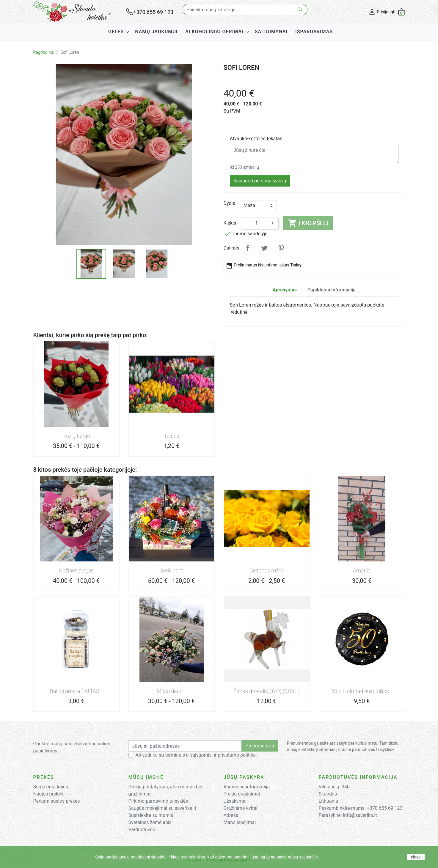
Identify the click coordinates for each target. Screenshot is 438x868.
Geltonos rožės (267, 570)
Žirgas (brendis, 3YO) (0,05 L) (267, 691)
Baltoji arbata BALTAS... (76, 691)
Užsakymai (235, 801)
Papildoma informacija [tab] (332, 290)
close (416, 857)
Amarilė (362, 570)
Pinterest (281, 248)
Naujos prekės (48, 794)
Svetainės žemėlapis (150, 822)
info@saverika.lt (360, 815)
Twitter (264, 248)
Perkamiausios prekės (57, 801)
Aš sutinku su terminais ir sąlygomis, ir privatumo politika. (196, 755)
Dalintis (248, 248)
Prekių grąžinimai (242, 794)
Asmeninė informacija (247, 787)
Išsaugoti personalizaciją (260, 181)
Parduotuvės (142, 830)
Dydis (229, 203)
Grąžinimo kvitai (241, 808)
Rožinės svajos (76, 570)
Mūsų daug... (171, 691)
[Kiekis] (259, 223)
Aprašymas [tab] (285, 290)
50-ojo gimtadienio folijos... (362, 691)
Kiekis (230, 223)
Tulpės (171, 436)
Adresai (232, 815)
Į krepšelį (308, 223)
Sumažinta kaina (51, 787)
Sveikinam (172, 570)
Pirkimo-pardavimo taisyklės (158, 801)
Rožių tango (76, 436)
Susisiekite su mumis (151, 815)
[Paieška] (245, 10)
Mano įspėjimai (240, 822)
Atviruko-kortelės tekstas (256, 139)
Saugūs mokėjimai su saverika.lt (162, 808)
